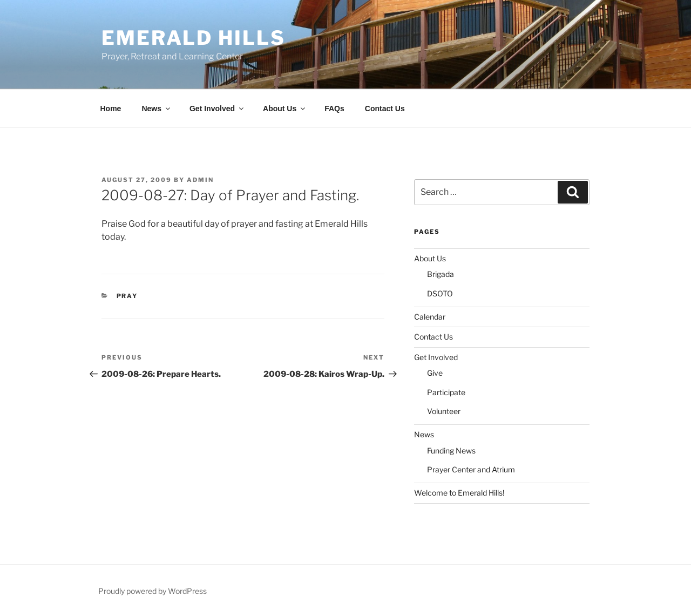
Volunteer (444, 411)
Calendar (430, 317)
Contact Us (385, 109)
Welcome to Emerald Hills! (459, 493)
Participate (446, 392)
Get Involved (217, 109)
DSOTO (440, 293)
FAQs (334, 109)
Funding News (451, 451)
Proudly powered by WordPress (153, 591)
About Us (285, 109)
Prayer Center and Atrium (471, 469)
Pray (127, 296)
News (157, 109)
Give (435, 373)
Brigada (441, 274)
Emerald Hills (193, 38)
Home (111, 109)
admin (200, 180)
